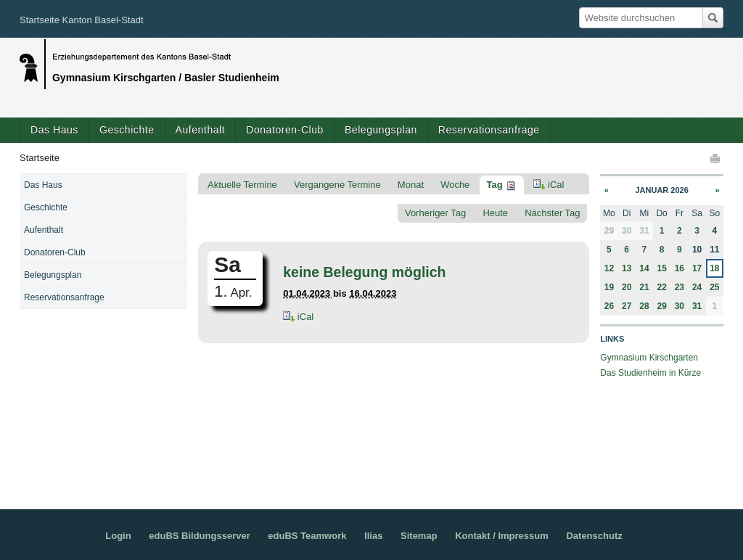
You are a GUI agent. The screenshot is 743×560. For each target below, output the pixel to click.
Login (118, 536)
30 (627, 231)
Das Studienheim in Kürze (650, 373)
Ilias (373, 536)
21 (644, 287)
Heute (495, 213)
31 (644, 231)
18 (714, 268)
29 (661, 306)
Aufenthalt (201, 130)
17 (697, 268)
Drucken (716, 158)
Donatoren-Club (285, 130)
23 (680, 287)
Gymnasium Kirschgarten (649, 358)
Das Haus (54, 130)
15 (661, 268)
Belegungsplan (381, 130)
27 (627, 306)
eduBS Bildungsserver (199, 536)
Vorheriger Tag (435, 213)
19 (609, 287)
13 (627, 268)
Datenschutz (594, 536)
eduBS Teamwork (307, 536)
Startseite (40, 158)
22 (661, 287)
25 (714, 287)
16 (680, 268)
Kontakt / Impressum (502, 536)
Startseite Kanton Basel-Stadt (82, 20)
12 (609, 268)
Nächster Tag (552, 213)
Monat (411, 185)
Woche (455, 185)
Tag (494, 185)
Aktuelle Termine (242, 185)
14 (644, 268)
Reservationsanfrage (489, 130)
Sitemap (419, 536)
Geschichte (127, 130)
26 (609, 306)
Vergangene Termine (337, 185)
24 (697, 287)
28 (644, 306)
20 (627, 287)
